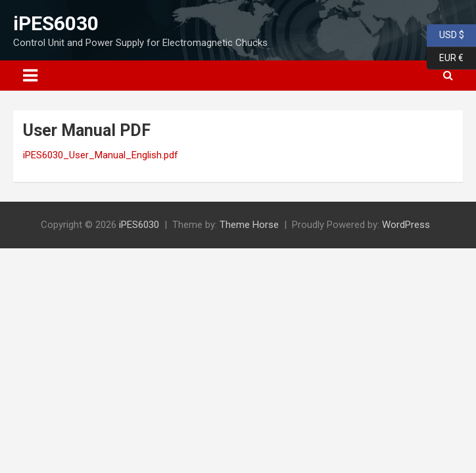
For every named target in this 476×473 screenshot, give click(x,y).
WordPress (406, 225)
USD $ (445, 36)
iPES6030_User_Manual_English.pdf (101, 155)
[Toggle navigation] (30, 76)
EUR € (445, 59)
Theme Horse (249, 225)
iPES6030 (56, 23)
